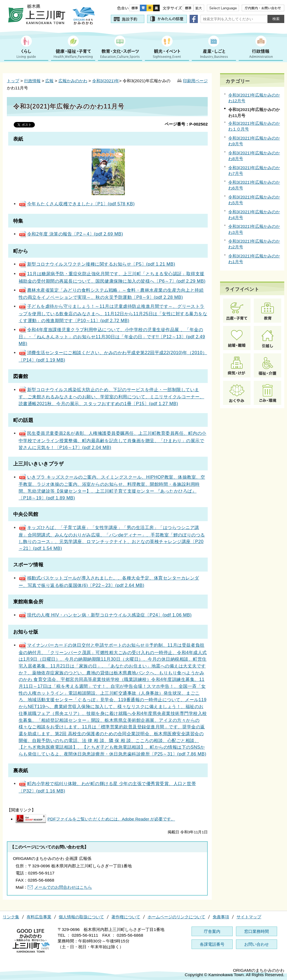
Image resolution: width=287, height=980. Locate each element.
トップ (13, 81)
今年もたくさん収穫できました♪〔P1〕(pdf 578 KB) (77, 204)
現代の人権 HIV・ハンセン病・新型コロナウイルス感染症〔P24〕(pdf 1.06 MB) (105, 615)
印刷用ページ (195, 81)
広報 (49, 81)
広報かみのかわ (73, 81)
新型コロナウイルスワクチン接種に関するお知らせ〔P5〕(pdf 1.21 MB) (97, 264)
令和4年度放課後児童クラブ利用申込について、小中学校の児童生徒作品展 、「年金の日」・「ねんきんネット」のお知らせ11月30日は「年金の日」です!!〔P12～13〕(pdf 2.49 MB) (112, 336)
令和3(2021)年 (106, 81)
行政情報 (32, 81)
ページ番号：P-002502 (186, 124)
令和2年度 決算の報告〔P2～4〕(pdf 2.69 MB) (71, 234)
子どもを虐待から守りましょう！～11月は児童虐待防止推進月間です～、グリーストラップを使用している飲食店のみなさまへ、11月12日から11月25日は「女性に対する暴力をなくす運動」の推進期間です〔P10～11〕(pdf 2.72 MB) (113, 313)
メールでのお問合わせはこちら (63, 887)
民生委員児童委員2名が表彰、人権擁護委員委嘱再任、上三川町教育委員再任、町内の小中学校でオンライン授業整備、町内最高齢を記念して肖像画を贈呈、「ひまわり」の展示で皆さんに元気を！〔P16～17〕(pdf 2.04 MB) (112, 440)
